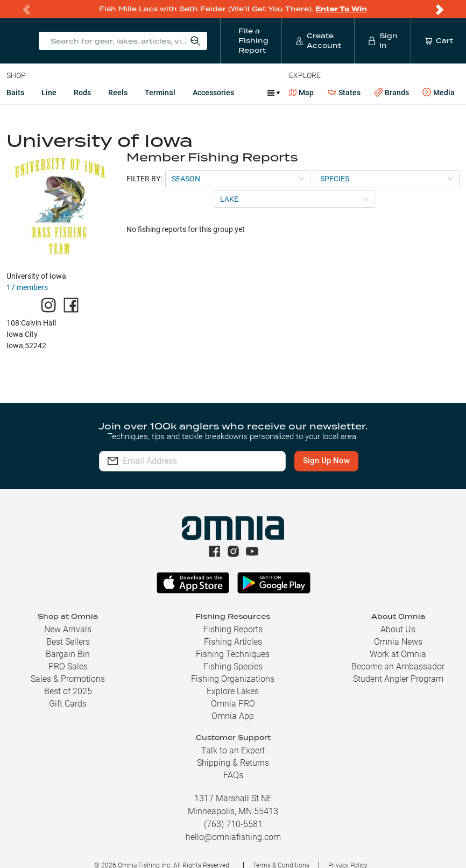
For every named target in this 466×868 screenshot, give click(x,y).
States (344, 93)
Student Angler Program (398, 679)
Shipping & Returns (233, 763)
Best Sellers (68, 642)
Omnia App (233, 716)
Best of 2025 (68, 691)
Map (302, 93)
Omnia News (398, 642)
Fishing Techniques (233, 654)
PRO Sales (68, 666)
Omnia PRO (233, 704)
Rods (82, 93)
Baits (15, 93)
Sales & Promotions (68, 679)
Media (439, 93)
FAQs (233, 775)
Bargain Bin (68, 654)
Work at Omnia (398, 654)
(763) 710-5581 (233, 824)
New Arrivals (68, 629)
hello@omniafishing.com (233, 837)
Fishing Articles (233, 642)
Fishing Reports (233, 629)
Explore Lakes (233, 691)
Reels (118, 93)
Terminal (160, 93)
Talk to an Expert (233, 750)
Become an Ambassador (398, 666)
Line (49, 93)
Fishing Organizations (233, 679)
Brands (391, 93)
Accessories (213, 93)
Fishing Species (233, 666)
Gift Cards (68, 704)
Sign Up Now (326, 461)
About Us (398, 629)
